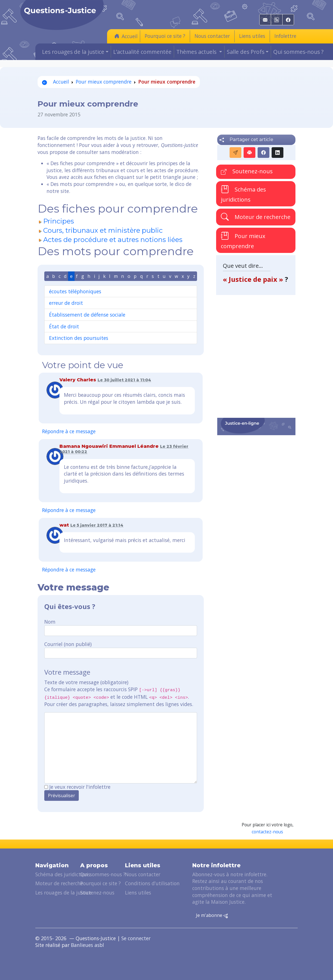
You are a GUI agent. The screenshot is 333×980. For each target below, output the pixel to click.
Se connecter (136, 938)
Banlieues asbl (87, 945)
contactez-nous (267, 832)
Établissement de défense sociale (87, 315)
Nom (50, 622)
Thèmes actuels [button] (197, 52)
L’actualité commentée (142, 52)
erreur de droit (66, 303)
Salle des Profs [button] (246, 52)
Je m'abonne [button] (212, 916)
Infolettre (285, 36)
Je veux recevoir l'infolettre (80, 787)
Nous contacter (212, 36)
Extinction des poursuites (79, 338)
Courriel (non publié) (68, 644)
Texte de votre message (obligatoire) (86, 682)
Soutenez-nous (247, 171)
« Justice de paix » (254, 279)
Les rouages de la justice (63, 893)
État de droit (64, 326)
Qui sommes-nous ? (298, 52)
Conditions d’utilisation (152, 883)
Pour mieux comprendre (104, 82)
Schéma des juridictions (243, 194)
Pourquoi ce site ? (165, 36)
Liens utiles (252, 36)
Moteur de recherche (256, 217)
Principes (59, 221)
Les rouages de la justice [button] (73, 52)
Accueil (126, 36)
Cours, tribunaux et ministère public (103, 230)
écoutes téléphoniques (75, 291)
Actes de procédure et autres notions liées (113, 240)
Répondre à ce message (69, 431)
